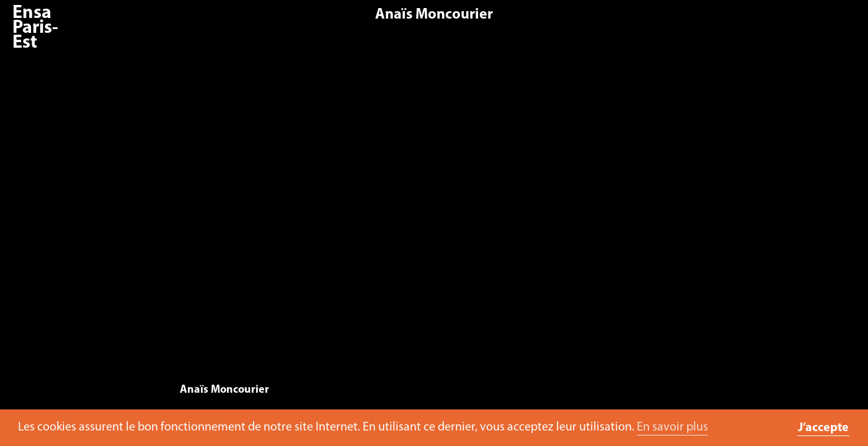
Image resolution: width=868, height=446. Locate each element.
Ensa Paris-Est (35, 28)
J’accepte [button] (823, 428)
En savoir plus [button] (672, 427)
